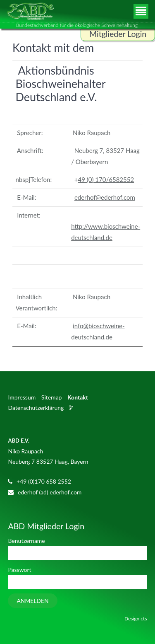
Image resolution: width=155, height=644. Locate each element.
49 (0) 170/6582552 (106, 179)
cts (144, 619)
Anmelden (32, 601)
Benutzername (26, 541)
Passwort (19, 570)
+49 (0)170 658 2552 (44, 481)
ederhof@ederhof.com (105, 197)
